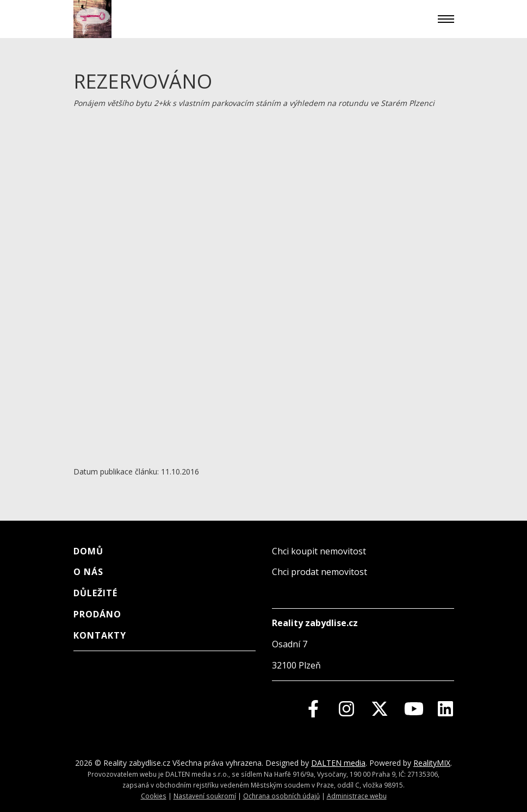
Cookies (154, 796)
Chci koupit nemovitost (319, 551)
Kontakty (100, 635)
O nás (88, 572)
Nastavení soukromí (205, 796)
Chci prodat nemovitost (320, 572)
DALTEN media (338, 763)
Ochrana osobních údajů (281, 796)
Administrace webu (357, 796)
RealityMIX (432, 763)
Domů (88, 551)
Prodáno (97, 614)
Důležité (95, 593)
